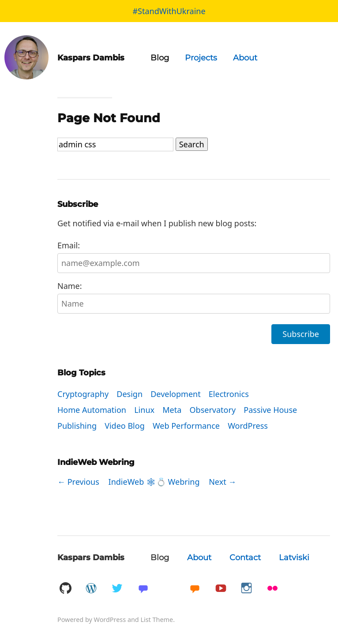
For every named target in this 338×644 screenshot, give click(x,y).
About (245, 58)
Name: (194, 297)
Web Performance (186, 426)
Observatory (213, 410)
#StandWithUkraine (169, 11)
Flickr (273, 589)
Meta (172, 410)
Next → (222, 482)
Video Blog (125, 426)
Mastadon (143, 589)
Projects (201, 58)
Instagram (247, 589)
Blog (160, 58)
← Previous (78, 482)
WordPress (248, 426)
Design (130, 394)
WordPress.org (91, 589)
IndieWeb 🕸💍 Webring (154, 482)
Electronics (229, 394)
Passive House (270, 410)
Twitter (117, 589)
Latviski (294, 558)
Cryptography (83, 394)
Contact (245, 558)
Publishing (77, 426)
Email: (194, 256)
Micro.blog (195, 589)
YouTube (221, 589)
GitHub (65, 589)
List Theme (157, 620)
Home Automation (92, 410)
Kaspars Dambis (91, 558)
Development (175, 394)
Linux (144, 410)
